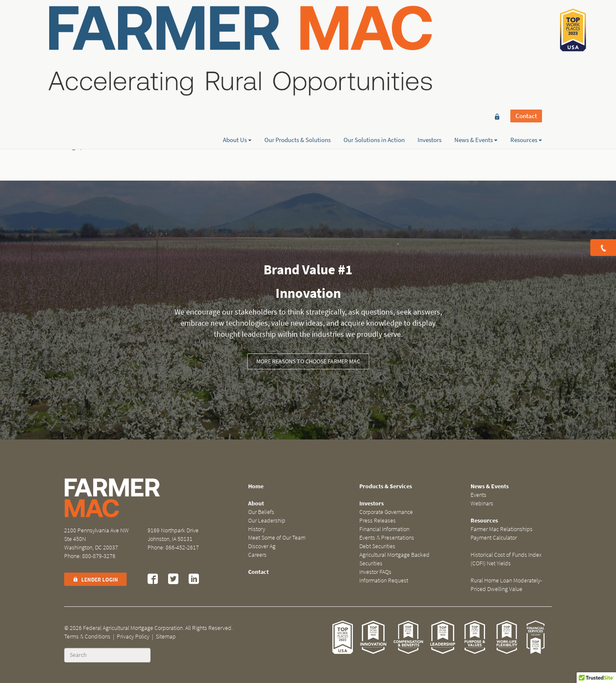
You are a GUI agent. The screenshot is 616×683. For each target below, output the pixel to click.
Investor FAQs (375, 572)
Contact (526, 22)
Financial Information (384, 529)
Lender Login (95, 580)
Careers (257, 555)
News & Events (476, 37)
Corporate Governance (386, 512)
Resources (526, 37)
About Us (237, 37)
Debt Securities (377, 546)
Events (478, 495)
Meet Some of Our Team (277, 538)
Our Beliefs (261, 512)
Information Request (384, 581)
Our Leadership (267, 521)
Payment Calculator (494, 538)
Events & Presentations (387, 538)
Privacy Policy (133, 637)
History (257, 529)
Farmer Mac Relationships (502, 529)
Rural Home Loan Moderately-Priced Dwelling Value (506, 585)
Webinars (482, 503)
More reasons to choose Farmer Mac (308, 361)
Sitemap (166, 637)
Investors (429, 37)
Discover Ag (262, 546)
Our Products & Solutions (298, 37)
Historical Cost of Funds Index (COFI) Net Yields (506, 559)
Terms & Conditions (87, 637)
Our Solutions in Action (374, 37)
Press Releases (378, 521)
